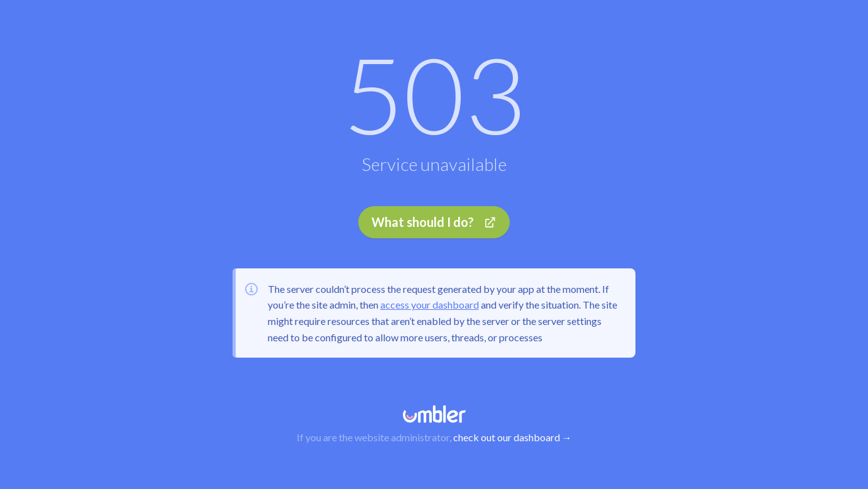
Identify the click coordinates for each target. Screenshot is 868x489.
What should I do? (434, 222)
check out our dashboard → (513, 437)
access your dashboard (430, 305)
